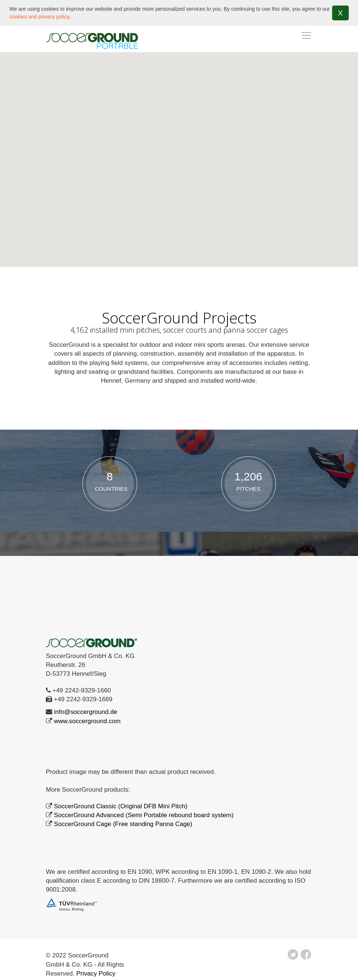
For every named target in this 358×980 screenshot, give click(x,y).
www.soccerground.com (87, 721)
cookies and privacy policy (39, 17)
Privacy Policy (96, 973)
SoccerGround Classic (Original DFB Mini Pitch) (121, 806)
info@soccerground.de (86, 712)
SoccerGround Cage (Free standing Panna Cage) (123, 824)
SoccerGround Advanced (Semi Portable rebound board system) (144, 815)
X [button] (340, 13)
